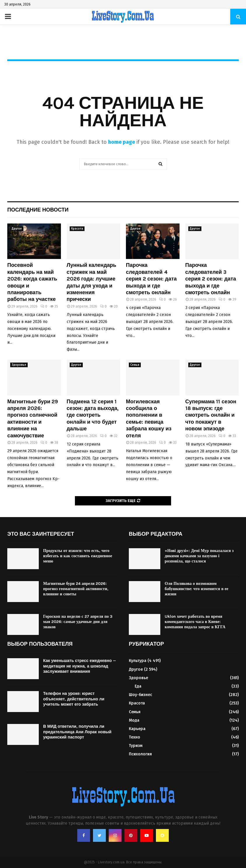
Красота (77, 229)
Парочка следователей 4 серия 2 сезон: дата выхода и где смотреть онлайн (151, 279)
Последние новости (38, 210)
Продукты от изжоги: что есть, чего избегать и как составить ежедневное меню (78, 556)
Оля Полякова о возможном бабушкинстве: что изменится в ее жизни (196, 589)
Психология (140, 754)
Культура (138, 661)
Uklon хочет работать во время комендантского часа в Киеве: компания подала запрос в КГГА (195, 622)
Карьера (137, 729)
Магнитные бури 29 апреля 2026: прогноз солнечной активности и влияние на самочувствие (33, 419)
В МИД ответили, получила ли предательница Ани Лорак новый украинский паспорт (77, 732)
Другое (17, 229)
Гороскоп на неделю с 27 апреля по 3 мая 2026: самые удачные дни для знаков (78, 622)
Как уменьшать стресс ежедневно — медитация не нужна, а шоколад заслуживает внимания (80, 666)
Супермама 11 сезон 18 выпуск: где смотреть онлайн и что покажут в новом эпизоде (211, 415)
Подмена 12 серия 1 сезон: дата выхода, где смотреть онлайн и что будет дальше (93, 415)
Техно (135, 737)
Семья (135, 365)
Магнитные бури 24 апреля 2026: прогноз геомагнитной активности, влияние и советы (76, 589)
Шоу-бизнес (140, 695)
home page (122, 142)
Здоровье (19, 365)
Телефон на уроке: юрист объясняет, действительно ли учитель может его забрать (74, 699)
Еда (138, 686)
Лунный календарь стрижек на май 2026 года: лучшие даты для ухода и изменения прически (92, 282)
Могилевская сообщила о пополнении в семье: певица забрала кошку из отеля (149, 419)
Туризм (136, 746)
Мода (134, 720)
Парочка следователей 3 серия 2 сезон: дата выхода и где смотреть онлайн (211, 279)
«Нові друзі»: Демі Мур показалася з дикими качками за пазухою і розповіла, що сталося (199, 556)
